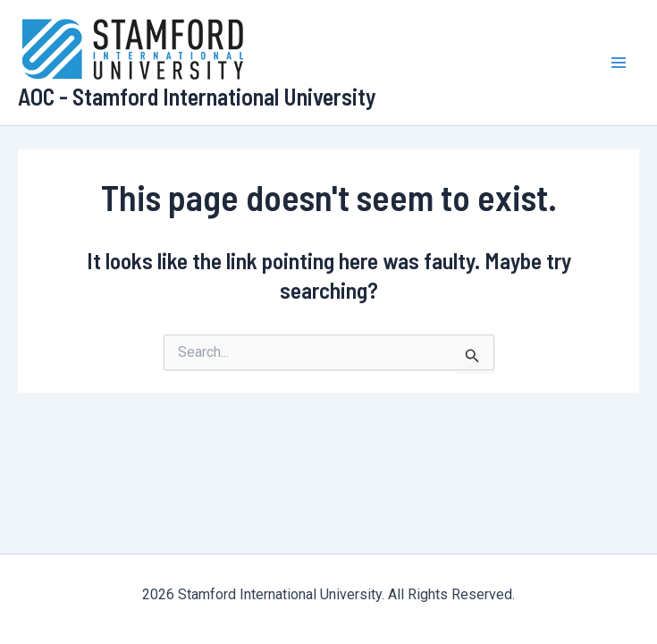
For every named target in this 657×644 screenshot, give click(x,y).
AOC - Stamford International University (197, 96)
